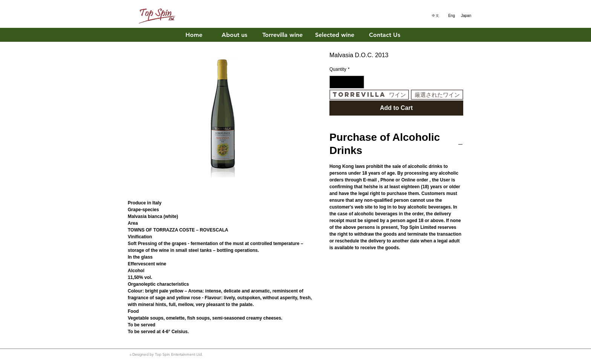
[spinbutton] (347, 82)
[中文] (434, 16)
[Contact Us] (385, 35)
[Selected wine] (335, 35)
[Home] (194, 35)
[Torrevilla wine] (282, 35)
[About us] (234, 35)
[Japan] (466, 16)
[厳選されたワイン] (437, 95)
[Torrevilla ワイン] (369, 95)
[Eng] (450, 16)
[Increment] (359, 82)
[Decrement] (335, 82)
